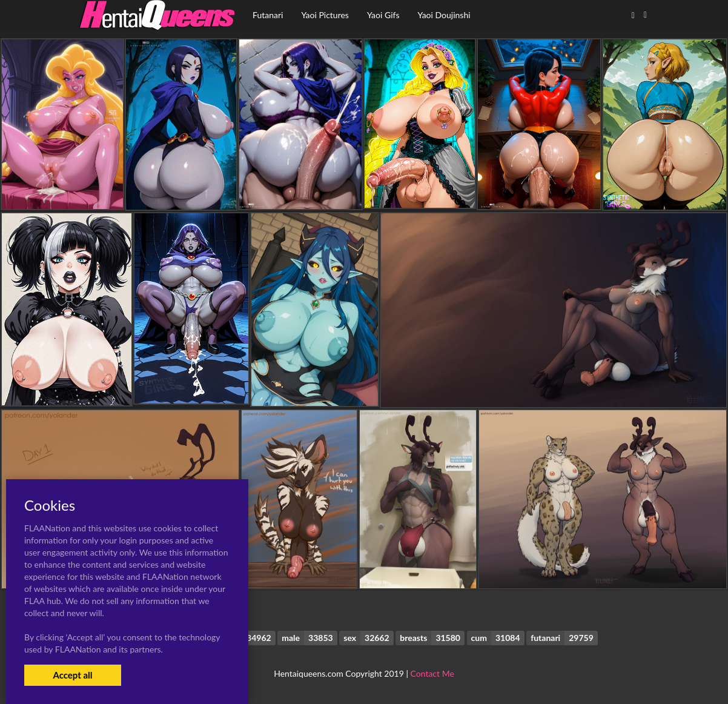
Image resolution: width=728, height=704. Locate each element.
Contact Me (432, 673)
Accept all (72, 675)
